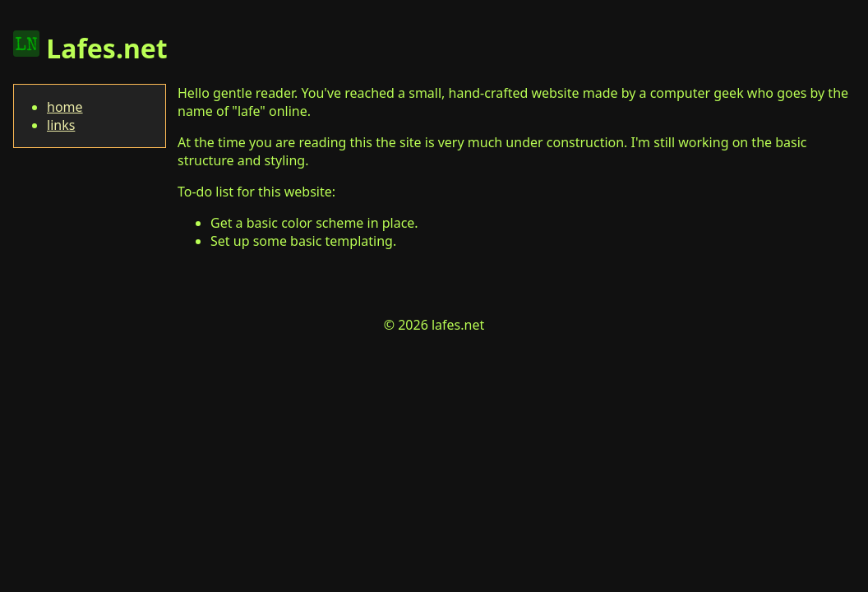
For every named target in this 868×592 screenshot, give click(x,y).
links (61, 125)
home (65, 107)
